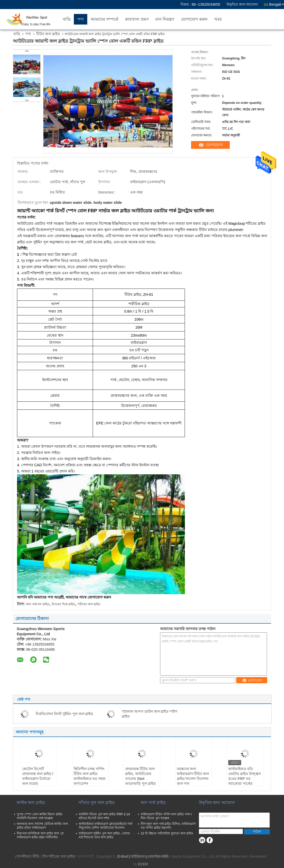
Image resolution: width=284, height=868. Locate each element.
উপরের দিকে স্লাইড (63, 604)
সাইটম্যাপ (138, 856)
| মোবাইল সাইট (157, 856)
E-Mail (123, 856)
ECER (143, 864)
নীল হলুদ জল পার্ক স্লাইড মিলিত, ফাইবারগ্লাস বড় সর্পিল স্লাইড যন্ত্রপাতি (168, 826)
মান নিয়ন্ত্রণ (165, 19)
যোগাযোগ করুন (194, 19)
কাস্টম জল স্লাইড (31, 803)
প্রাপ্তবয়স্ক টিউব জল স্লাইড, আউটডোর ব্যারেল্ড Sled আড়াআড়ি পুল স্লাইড (140, 776)
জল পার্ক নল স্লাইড (38, 604)
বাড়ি (67, 19)
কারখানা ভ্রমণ (137, 19)
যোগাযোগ (214, 145)
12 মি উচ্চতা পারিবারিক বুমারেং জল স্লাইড (167, 833)
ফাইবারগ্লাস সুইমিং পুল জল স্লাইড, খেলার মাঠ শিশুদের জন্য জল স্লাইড (104, 835)
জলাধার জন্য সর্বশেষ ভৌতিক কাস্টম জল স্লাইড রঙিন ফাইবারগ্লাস (42, 826)
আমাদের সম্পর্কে (104, 19)
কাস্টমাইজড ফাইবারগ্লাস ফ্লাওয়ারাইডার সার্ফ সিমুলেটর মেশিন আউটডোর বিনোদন (106, 826)
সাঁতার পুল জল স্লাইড (97, 803)
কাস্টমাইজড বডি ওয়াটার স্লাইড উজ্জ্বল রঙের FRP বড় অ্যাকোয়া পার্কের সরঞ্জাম (244, 779)
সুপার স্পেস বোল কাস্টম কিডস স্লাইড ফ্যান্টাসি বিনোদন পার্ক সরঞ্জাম (40, 816)
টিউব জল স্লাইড (48, 34)
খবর (218, 19)
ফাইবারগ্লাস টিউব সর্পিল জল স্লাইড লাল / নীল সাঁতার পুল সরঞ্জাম (166, 816)
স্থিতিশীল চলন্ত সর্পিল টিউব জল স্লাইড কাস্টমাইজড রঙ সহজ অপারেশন (90, 776)
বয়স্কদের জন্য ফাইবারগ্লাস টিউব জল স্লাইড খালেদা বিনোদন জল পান (193, 776)
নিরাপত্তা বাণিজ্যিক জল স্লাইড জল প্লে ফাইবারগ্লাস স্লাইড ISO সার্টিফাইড (40, 835)
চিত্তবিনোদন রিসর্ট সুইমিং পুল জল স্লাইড (64, 714)
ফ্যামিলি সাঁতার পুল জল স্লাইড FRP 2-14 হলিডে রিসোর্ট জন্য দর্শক (104, 816)
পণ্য (81, 19)
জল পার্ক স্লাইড (153, 803)
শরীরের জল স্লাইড (89, 604)
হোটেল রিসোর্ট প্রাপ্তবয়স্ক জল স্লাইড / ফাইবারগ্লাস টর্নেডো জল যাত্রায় (38, 776)
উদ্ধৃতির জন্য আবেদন (242, 4)
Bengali (277, 4)
